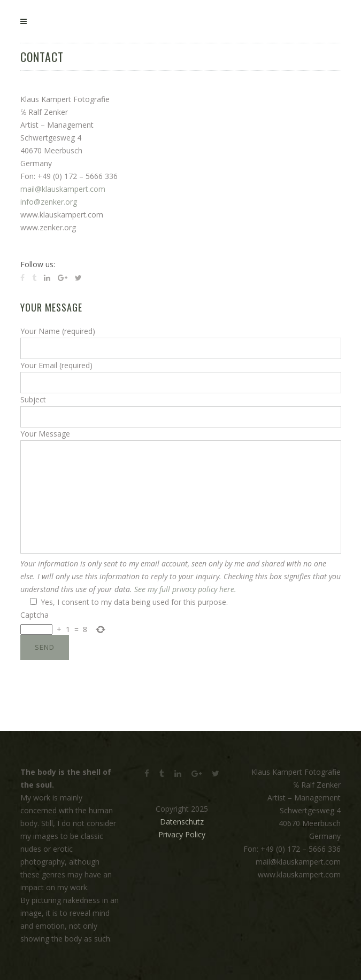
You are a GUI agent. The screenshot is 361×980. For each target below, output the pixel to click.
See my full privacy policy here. (185, 589)
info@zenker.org (49, 202)
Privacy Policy (182, 834)
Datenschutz (182, 822)
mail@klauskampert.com (63, 189)
